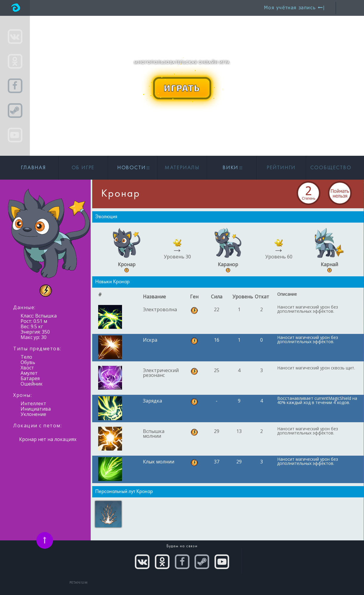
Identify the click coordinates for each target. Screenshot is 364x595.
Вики (232, 168)
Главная (33, 168)
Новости (133, 168)
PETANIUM (79, 583)
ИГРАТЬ (182, 88)
